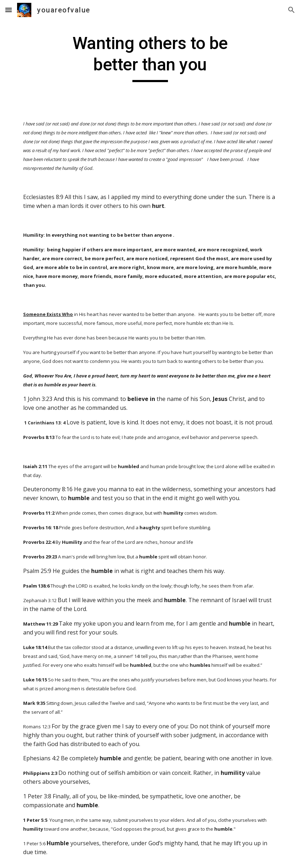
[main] (150, 57)
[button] (9, 10)
